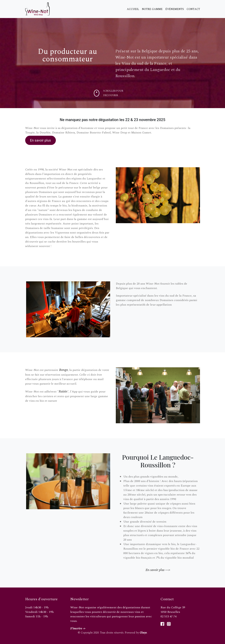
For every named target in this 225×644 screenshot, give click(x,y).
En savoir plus (40, 140)
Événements (175, 9)
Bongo (63, 370)
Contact (193, 9)
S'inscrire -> (78, 628)
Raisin (63, 391)
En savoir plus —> (158, 570)
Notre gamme (152, 9)
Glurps (143, 633)
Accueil (133, 9)
